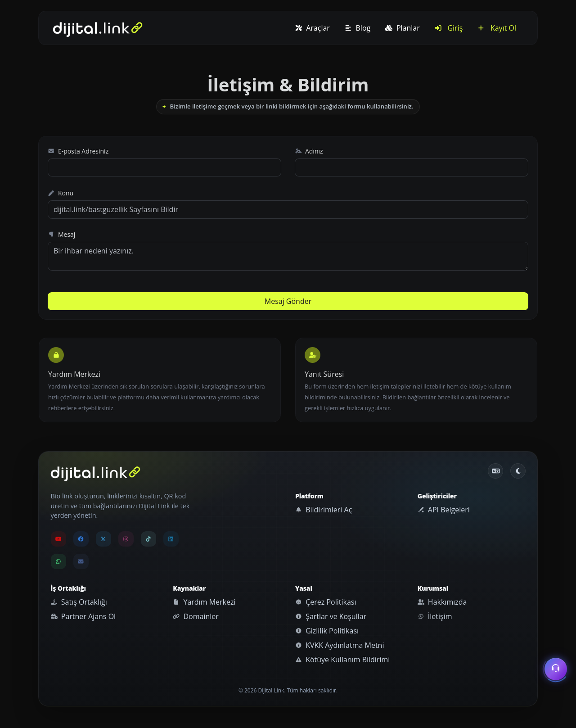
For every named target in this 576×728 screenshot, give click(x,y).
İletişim (435, 616)
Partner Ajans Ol (83, 616)
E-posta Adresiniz (78, 151)
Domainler (196, 616)
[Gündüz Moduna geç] (518, 471)
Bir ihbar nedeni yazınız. (288, 256)
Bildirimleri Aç (324, 510)
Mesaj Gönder (288, 301)
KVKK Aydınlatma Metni (340, 645)
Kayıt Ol (497, 28)
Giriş (449, 28)
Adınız (309, 151)
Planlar (402, 28)
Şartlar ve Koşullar (331, 616)
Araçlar (312, 28)
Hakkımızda (442, 602)
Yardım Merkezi (204, 602)
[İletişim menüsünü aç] (556, 670)
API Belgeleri (444, 510)
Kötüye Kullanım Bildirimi (342, 660)
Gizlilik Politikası (327, 631)
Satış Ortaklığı (79, 602)
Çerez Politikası (326, 602)
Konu (61, 193)
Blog (357, 28)
